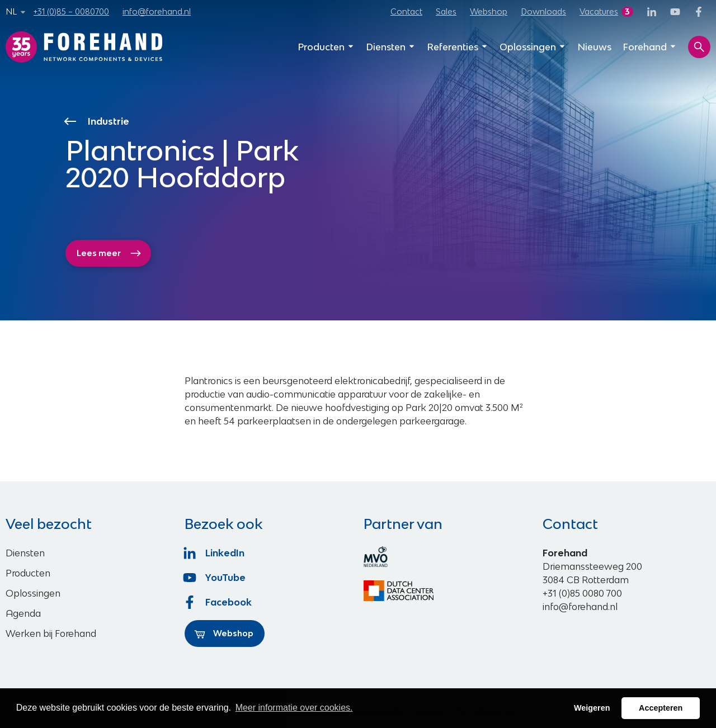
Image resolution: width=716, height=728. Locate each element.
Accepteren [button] (661, 708)
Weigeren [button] (592, 708)
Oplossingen (533, 47)
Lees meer (109, 253)
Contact (406, 11)
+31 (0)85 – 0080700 (71, 11)
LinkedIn (215, 553)
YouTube (215, 578)
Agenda (23, 613)
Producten (326, 47)
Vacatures (599, 11)
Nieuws (594, 47)
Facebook (218, 602)
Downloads (543, 11)
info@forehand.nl (157, 11)
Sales (446, 11)
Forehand (650, 47)
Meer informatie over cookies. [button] (294, 708)
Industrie (98, 121)
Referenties (458, 47)
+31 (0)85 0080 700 (582, 593)
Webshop (489, 11)
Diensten (391, 47)
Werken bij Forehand (51, 634)
